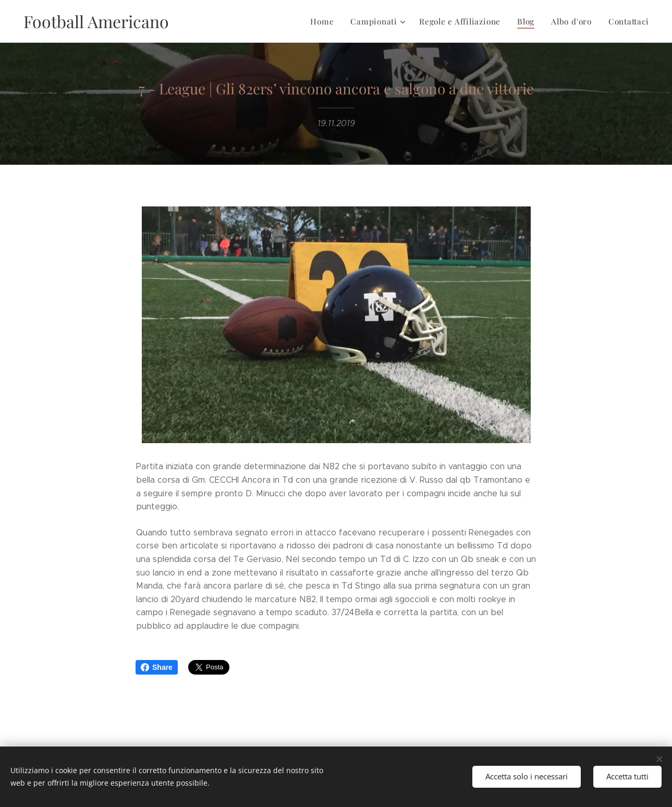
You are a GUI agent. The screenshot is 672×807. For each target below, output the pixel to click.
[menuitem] (325, 21)
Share (157, 667)
